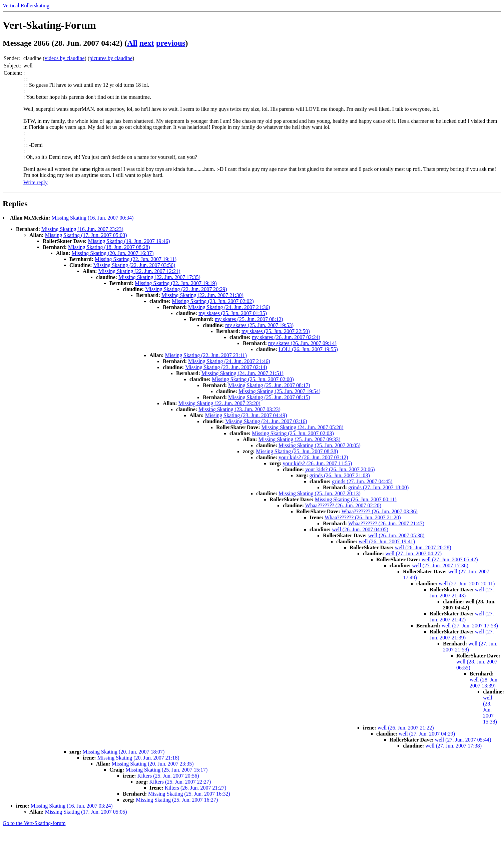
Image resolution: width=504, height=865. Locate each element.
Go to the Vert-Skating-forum (34, 823)
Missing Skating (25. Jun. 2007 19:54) (280, 391)
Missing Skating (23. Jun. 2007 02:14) (226, 367)
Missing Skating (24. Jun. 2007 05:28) (303, 427)
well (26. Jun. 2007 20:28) (423, 547)
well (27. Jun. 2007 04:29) (427, 734)
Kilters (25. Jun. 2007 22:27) (180, 782)
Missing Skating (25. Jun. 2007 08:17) (269, 385)
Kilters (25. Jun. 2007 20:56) (168, 776)
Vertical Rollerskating (26, 6)
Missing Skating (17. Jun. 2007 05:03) (86, 235)
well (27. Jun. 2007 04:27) (413, 553)
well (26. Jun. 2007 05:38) (396, 535)
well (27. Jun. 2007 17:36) (440, 565)
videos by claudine (65, 58)
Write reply (36, 182)
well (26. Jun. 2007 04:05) (360, 529)
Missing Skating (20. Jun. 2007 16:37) (113, 253)
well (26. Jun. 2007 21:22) (406, 728)
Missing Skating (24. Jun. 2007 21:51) (242, 373)
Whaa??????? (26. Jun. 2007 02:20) (343, 505)
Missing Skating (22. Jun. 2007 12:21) (139, 271)
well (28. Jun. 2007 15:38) (490, 710)
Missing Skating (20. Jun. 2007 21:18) (138, 758)
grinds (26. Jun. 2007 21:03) (340, 475)
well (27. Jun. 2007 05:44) (463, 740)
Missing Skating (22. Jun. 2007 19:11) (136, 259)
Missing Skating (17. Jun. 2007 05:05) (86, 812)
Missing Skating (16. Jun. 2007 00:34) (92, 218)
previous (171, 43)
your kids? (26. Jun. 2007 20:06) (340, 469)
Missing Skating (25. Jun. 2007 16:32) (189, 794)
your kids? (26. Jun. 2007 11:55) (318, 463)
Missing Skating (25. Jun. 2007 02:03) (293, 433)
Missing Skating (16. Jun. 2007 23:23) (82, 229)
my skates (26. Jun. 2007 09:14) (302, 343)
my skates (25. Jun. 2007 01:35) (233, 313)
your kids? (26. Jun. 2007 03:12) (313, 457)
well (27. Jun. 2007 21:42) (462, 617)
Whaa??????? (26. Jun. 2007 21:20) (363, 517)
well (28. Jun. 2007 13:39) (484, 683)
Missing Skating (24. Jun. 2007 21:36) (229, 307)
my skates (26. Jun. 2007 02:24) (286, 337)
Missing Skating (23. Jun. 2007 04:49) (246, 415)
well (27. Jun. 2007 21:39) (462, 635)
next (147, 43)
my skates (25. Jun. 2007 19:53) (259, 325)
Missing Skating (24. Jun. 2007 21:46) (229, 361)
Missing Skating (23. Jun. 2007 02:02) (213, 301)
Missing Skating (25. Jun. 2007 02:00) (253, 379)
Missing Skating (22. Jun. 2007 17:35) (159, 277)
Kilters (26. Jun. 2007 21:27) (195, 788)
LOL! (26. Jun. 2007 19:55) (308, 349)
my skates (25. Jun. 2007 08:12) (249, 319)
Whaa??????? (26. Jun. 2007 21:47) (386, 523)
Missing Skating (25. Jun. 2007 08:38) (297, 451)
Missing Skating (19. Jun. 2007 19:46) (129, 241)
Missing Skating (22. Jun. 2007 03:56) (134, 265)
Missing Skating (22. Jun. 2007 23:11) (206, 355)
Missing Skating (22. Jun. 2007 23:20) (219, 403)
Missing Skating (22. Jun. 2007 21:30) (202, 295)
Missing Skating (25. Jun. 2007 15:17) (166, 770)
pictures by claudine (111, 58)
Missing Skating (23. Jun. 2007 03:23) (239, 409)
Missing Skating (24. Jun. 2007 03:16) (266, 421)
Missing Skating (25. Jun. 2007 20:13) (320, 493)
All (132, 43)
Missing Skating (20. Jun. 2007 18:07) (124, 752)
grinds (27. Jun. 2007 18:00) (378, 487)
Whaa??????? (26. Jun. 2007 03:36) (379, 511)
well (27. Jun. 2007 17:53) (470, 626)
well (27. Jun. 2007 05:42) (450, 559)
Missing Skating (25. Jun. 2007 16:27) (177, 800)
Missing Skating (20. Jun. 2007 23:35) (153, 764)
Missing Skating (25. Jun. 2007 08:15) (269, 397)
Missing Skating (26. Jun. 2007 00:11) (356, 499)
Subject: (12, 66)
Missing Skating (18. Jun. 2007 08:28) (109, 247)
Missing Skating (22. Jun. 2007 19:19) (176, 283)
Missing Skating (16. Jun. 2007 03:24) (72, 806)
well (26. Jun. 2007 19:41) (387, 541)
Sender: (12, 58)
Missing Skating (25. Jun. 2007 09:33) (300, 439)
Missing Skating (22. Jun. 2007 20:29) (186, 289)
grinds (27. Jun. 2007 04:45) (362, 481)
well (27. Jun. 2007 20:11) (467, 584)
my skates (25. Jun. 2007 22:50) (276, 331)
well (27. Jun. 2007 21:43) (462, 593)
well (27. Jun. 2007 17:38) (453, 746)
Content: (13, 73)
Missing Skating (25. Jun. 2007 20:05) (320, 445)
